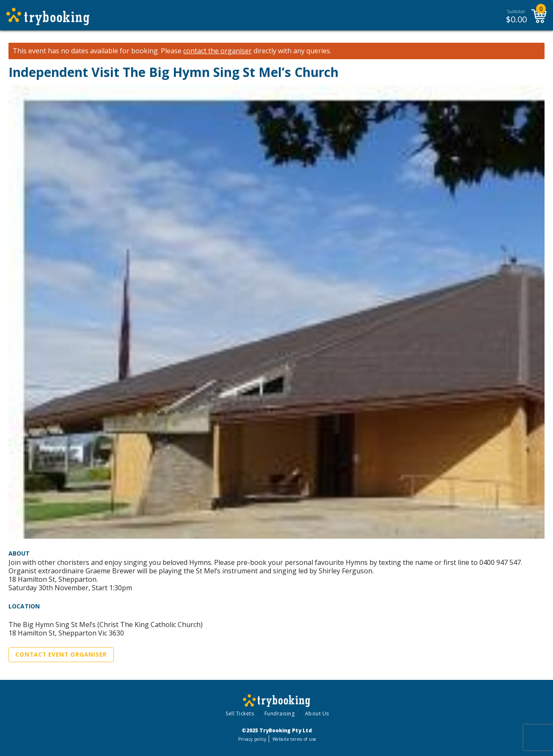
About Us (317, 714)
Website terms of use (294, 739)
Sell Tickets (240, 714)
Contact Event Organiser (61, 655)
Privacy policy (252, 739)
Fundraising (280, 714)
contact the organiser (217, 51)
